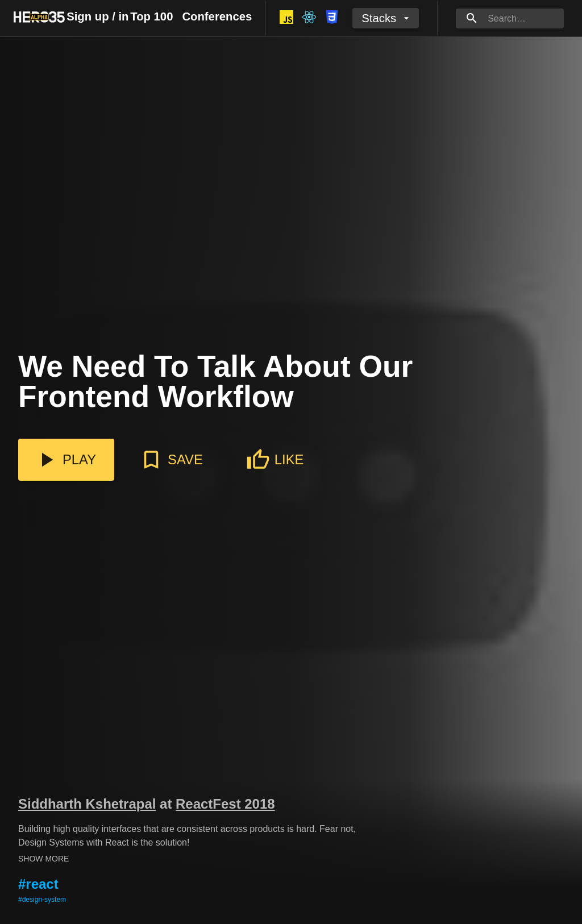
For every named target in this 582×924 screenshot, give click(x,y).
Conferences (217, 16)
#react (38, 884)
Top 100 (151, 16)
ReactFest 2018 (225, 804)
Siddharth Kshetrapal (87, 804)
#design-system (42, 900)
